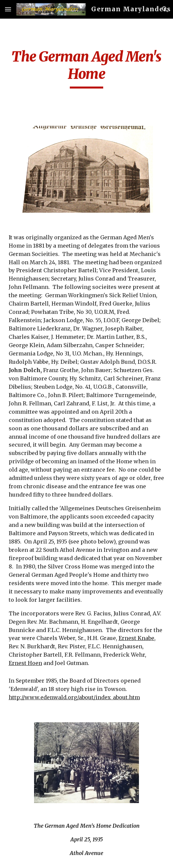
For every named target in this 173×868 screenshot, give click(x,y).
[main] (87, 68)
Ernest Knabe (136, 638)
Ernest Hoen (25, 663)
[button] (8, 9)
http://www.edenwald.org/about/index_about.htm (74, 697)
